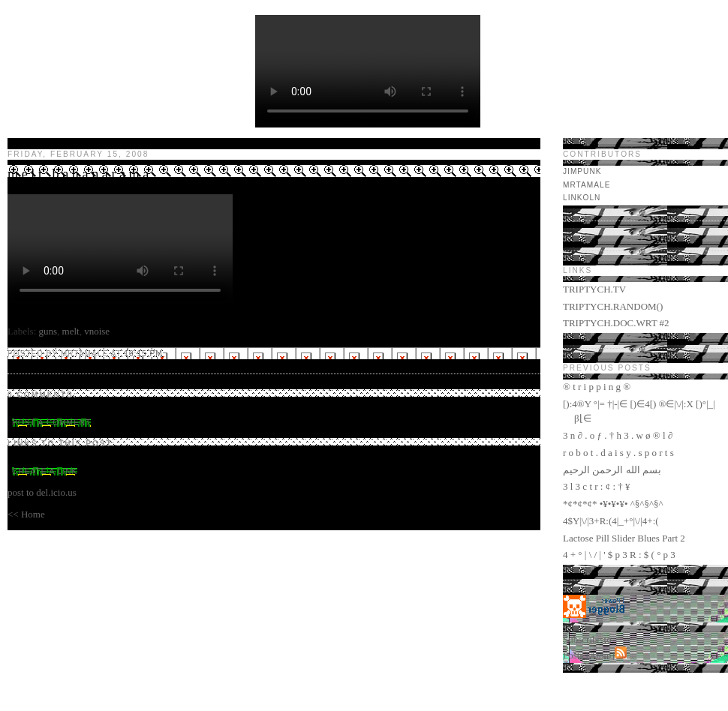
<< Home (26, 514)
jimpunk (582, 171)
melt (71, 331)
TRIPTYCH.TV (594, 289)
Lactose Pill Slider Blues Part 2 (624, 538)
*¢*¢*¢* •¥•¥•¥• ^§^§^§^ (613, 504)
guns (48, 331)
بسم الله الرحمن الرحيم (612, 470)
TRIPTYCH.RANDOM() (613, 306)
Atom (600, 655)
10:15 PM (143, 354)
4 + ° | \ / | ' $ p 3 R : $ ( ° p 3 (619, 555)
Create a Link (45, 471)
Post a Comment (51, 423)
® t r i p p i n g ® (597, 387)
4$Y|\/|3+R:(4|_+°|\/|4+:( (611, 521)
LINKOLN (582, 198)
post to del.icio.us (42, 492)
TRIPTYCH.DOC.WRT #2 (616, 323)
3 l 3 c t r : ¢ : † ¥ (597, 486)
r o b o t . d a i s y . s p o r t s (618, 453)
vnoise (97, 331)
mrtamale (587, 185)
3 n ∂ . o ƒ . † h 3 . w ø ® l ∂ (618, 435)
